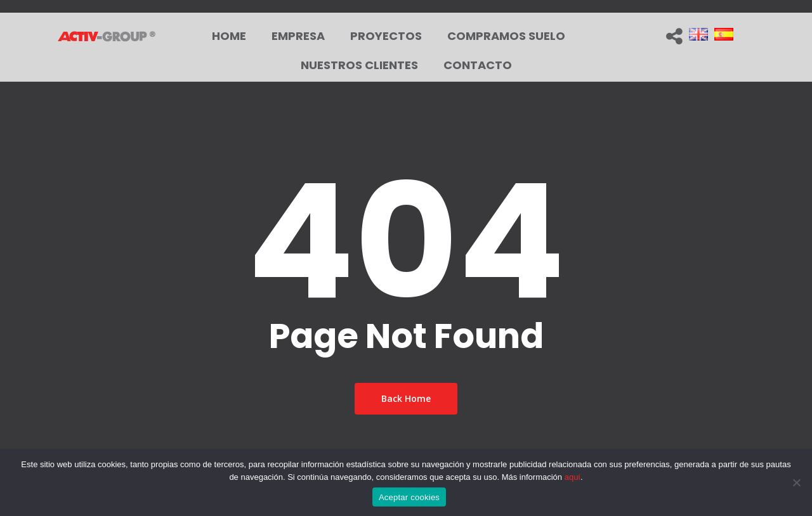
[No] (796, 482)
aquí (573, 477)
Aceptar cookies (409, 497)
